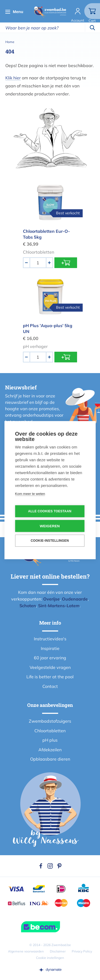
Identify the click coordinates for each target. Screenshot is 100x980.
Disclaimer (58, 951)
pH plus (50, 740)
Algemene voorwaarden (26, 951)
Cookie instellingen (50, 958)
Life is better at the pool (50, 677)
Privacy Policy (82, 951)
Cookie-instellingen (50, 541)
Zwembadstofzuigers (50, 721)
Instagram (50, 866)
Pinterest (59, 866)
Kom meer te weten (30, 493)
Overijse (51, 599)
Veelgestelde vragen (50, 667)
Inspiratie (50, 648)
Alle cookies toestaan (50, 511)
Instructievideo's (50, 639)
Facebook (41, 866)
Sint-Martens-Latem (59, 606)
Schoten (28, 606)
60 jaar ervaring (50, 658)
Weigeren (50, 526)
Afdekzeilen (50, 750)
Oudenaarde (75, 599)
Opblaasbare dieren (50, 759)
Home (10, 42)
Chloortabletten (50, 731)
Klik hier (13, 78)
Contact (50, 686)
